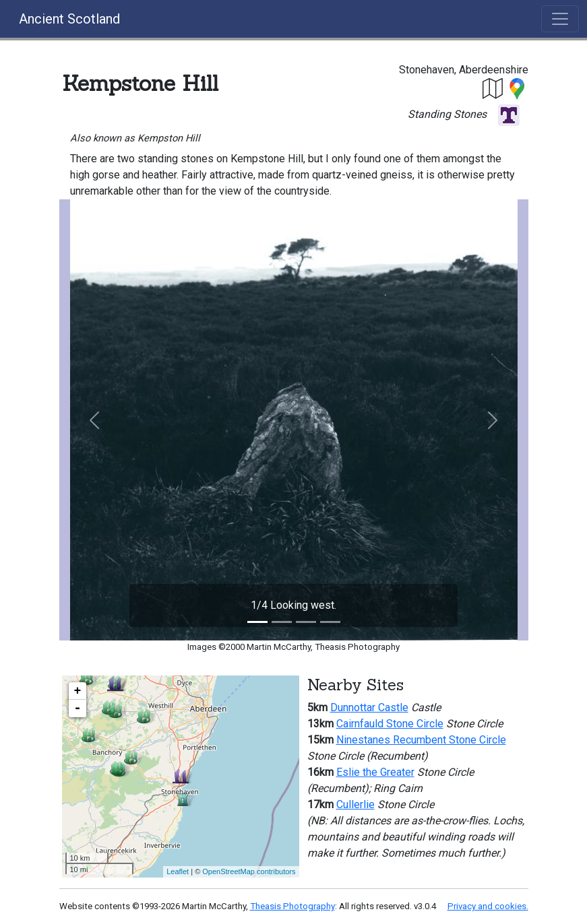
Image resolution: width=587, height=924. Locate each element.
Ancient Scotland (69, 19)
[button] (493, 88)
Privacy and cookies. (488, 906)
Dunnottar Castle (369, 707)
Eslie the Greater (375, 772)
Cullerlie (356, 804)
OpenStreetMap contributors (249, 871)
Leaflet (178, 871)
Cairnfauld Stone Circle (390, 724)
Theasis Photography (292, 906)
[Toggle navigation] (560, 19)
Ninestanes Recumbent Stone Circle (421, 740)
